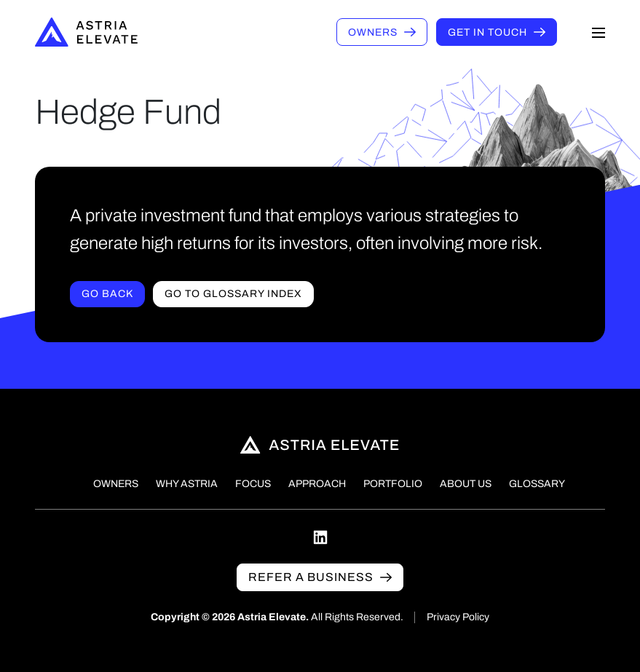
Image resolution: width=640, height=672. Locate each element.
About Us (466, 484)
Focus (253, 484)
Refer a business (311, 577)
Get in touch (487, 32)
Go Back (107, 294)
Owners (373, 32)
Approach (317, 484)
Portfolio (393, 484)
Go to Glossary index (233, 294)
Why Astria (187, 484)
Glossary (537, 484)
